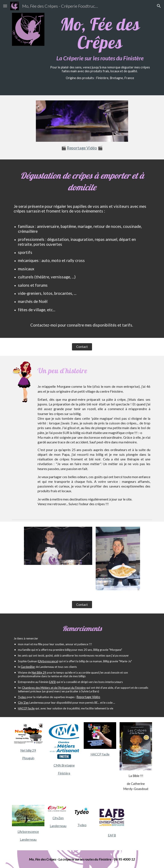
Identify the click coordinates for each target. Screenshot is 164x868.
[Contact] (82, 347)
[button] (5, 6)
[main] (100, 48)
